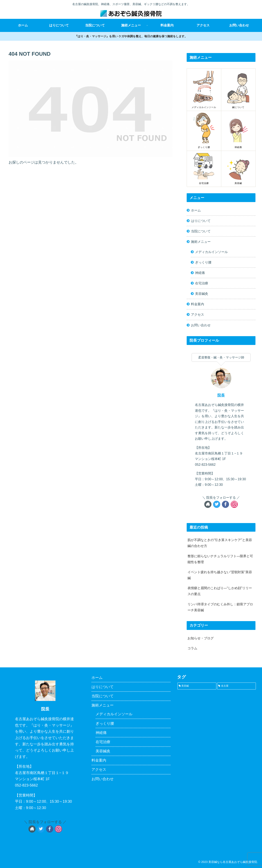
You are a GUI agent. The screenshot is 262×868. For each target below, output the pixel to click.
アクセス (198, 314)
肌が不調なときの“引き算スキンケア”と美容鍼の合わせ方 (220, 543)
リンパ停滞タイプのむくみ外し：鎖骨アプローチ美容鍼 (220, 607)
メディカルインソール (211, 252)
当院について (201, 231)
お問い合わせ (201, 325)
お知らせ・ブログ (201, 638)
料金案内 (198, 304)
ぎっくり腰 (203, 262)
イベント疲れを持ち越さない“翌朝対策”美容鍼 (220, 575)
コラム (192, 648)
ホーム (196, 210)
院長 (221, 395)
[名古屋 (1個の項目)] (237, 686)
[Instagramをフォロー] (234, 504)
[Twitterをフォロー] (217, 504)
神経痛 (200, 273)
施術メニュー (201, 242)
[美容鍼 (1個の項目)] (197, 686)
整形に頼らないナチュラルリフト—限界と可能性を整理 (220, 559)
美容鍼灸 (202, 294)
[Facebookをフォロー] (225, 504)
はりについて (201, 221)
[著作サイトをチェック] (208, 504)
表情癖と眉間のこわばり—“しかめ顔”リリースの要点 (220, 591)
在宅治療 (202, 283)
